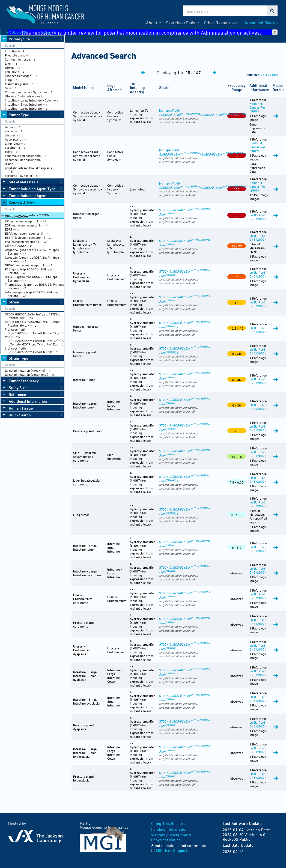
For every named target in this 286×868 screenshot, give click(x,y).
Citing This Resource (169, 823)
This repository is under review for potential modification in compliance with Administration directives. (149, 32)
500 (275, 74)
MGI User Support (172, 850)
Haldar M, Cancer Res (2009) (257, 107)
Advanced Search (261, 23)
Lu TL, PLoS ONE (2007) (257, 217)
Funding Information (169, 829)
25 (263, 74)
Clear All (49, 32)
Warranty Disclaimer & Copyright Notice (171, 837)
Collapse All (16, 32)
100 (268, 74)
